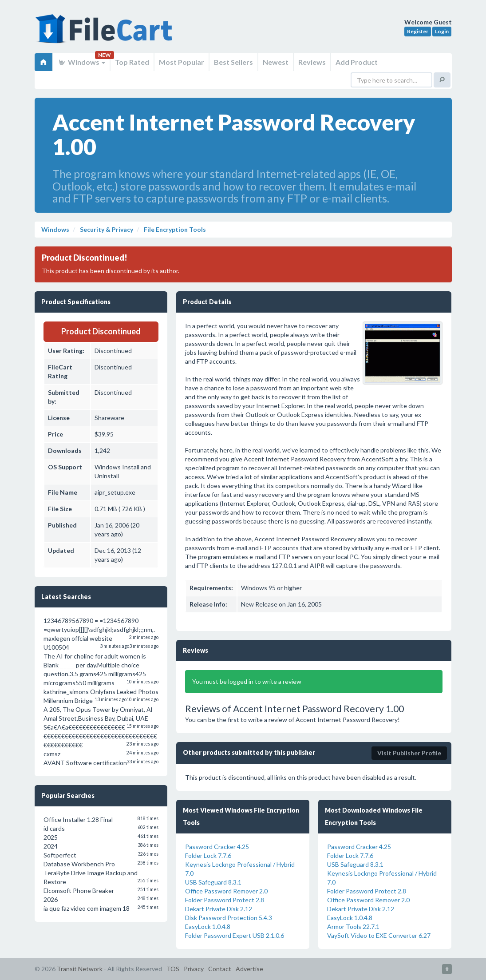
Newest (276, 62)
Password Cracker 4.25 (217, 847)
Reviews (312, 62)
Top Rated (132, 62)
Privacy (194, 969)
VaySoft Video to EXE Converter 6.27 (379, 935)
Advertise (249, 969)
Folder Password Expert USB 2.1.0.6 (235, 935)
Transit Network (80, 969)
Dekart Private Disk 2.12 (219, 909)
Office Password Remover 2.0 (226, 891)
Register (418, 31)
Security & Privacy (106, 229)
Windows (81, 62)
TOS (173, 969)
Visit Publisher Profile (409, 753)
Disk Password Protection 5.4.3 (229, 918)
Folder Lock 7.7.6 (208, 855)
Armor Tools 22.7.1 (353, 926)
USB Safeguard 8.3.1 (213, 882)
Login (442, 31)
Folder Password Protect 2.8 (225, 900)
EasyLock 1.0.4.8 (208, 926)
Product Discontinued (101, 331)
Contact (220, 969)
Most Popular (182, 62)
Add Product (357, 62)
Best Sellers (233, 62)
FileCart (106, 33)
